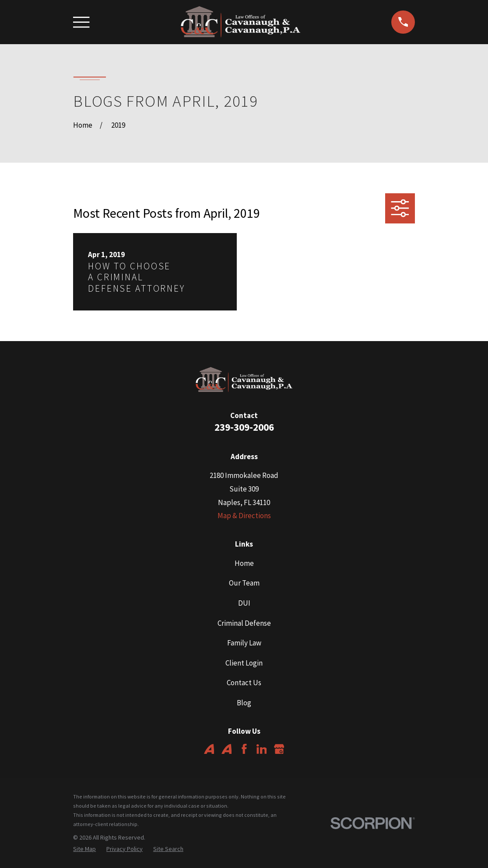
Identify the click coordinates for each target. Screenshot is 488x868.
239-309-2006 (244, 427)
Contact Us (244, 683)
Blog (244, 703)
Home (244, 563)
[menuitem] (84, 849)
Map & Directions (244, 516)
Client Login (244, 663)
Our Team (244, 583)
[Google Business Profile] (279, 749)
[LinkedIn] (262, 749)
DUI (244, 603)
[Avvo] (209, 749)
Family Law (244, 643)
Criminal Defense (244, 623)
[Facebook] (244, 749)
